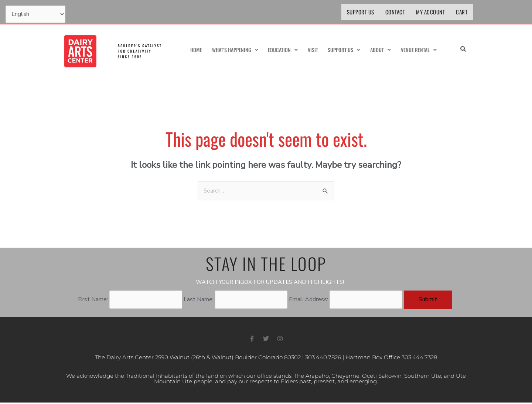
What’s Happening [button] (232, 50)
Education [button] (281, 50)
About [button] (379, 50)
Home (192, 50)
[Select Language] (36, 15)
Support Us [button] (342, 50)
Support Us (361, 12)
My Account (430, 12)
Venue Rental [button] (418, 50)
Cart (462, 12)
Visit (311, 50)
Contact (395, 12)
